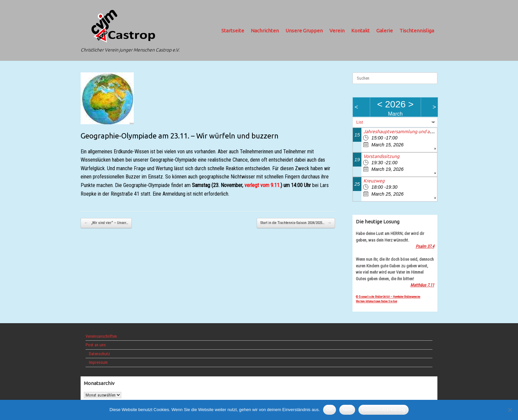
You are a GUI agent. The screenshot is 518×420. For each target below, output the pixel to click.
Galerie (385, 31)
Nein (347, 410)
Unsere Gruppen (304, 31)
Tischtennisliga (417, 31)
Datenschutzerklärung (383, 410)
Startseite (233, 31)
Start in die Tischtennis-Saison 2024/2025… (296, 223)
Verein (337, 31)
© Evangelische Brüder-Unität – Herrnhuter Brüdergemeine (388, 297)
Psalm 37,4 (425, 246)
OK (330, 410)
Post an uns (96, 345)
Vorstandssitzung (381, 156)
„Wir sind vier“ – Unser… (106, 223)
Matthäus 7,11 (422, 285)
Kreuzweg (374, 181)
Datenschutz (99, 354)
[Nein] (510, 410)
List (359, 122)
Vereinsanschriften (101, 336)
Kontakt (360, 31)
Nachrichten (265, 31)
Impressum (98, 362)
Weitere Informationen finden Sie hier (376, 301)
